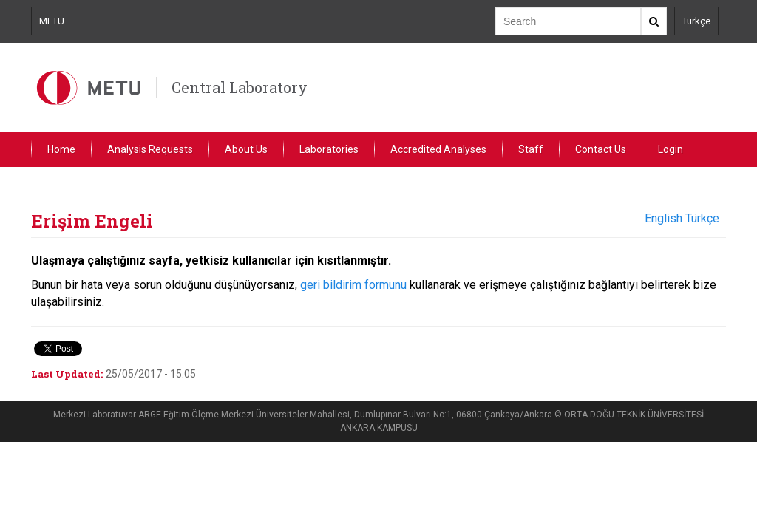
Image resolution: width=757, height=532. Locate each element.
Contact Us (601, 149)
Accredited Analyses (438, 149)
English (663, 218)
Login (671, 149)
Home (61, 149)
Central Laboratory (240, 87)
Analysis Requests (150, 149)
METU (52, 21)
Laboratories (329, 149)
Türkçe (696, 21)
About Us (246, 149)
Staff (531, 149)
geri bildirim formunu (353, 285)
